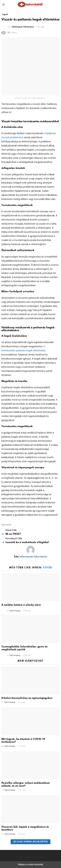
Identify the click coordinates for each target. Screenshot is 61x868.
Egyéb (47, 568)
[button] (4, 5)
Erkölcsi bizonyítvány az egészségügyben (27, 698)
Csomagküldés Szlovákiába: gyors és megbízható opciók (24, 648)
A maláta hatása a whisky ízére (21, 605)
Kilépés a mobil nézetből (31, 865)
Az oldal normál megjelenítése (31, 842)
